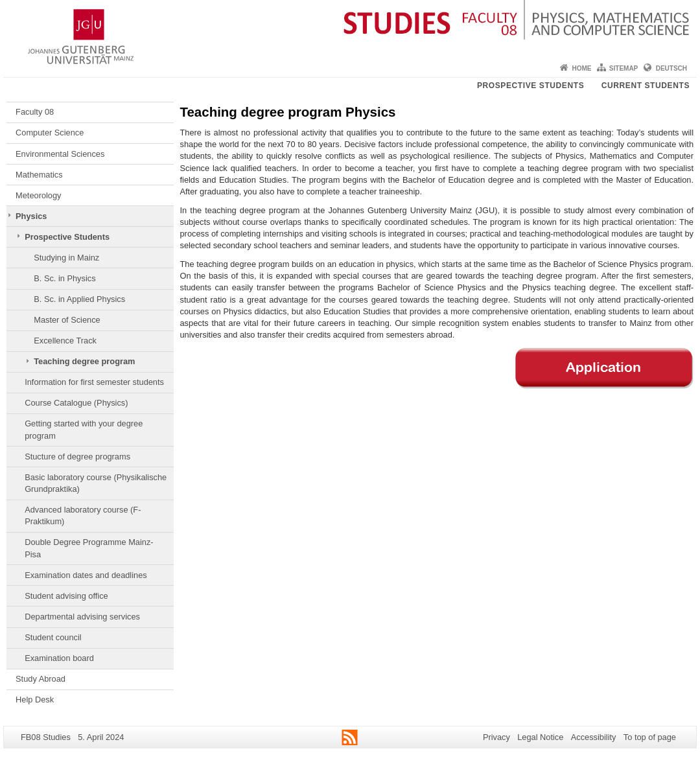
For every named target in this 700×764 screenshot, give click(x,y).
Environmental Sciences (60, 154)
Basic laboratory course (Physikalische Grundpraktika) (96, 483)
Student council (53, 637)
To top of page (650, 737)
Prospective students (531, 86)
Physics (31, 216)
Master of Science (67, 320)
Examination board (59, 658)
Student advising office (66, 596)
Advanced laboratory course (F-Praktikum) (83, 515)
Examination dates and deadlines (86, 575)
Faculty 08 (35, 112)
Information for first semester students (94, 382)
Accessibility (594, 737)
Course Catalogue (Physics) (76, 403)
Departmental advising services (82, 617)
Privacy (496, 737)
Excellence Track (65, 341)
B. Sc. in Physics (64, 278)
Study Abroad (41, 679)
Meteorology (38, 195)
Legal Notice (540, 737)
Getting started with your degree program (84, 429)
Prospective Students (67, 237)
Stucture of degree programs (77, 457)
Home (581, 68)
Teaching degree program (84, 361)
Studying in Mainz (66, 258)
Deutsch (671, 68)
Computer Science (50, 133)
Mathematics (39, 175)
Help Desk (35, 700)
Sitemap (624, 68)
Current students (646, 86)
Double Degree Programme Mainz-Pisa (89, 548)
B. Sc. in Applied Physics (79, 299)
